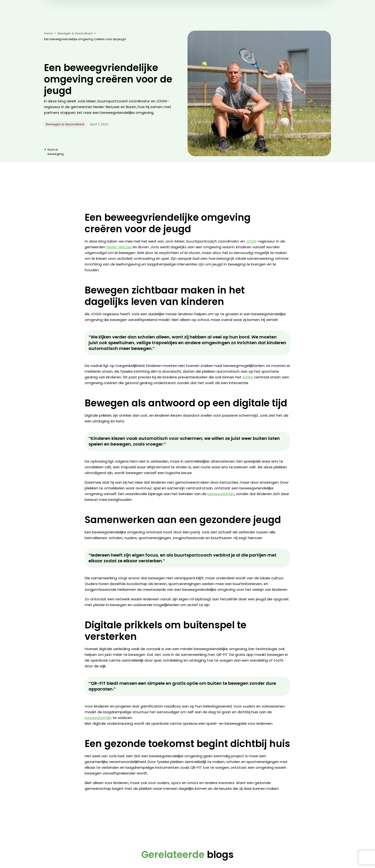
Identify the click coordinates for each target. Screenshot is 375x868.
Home (48, 33)
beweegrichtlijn (221, 494)
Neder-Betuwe (119, 247)
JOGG (251, 241)
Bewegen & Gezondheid (75, 33)
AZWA (248, 377)
